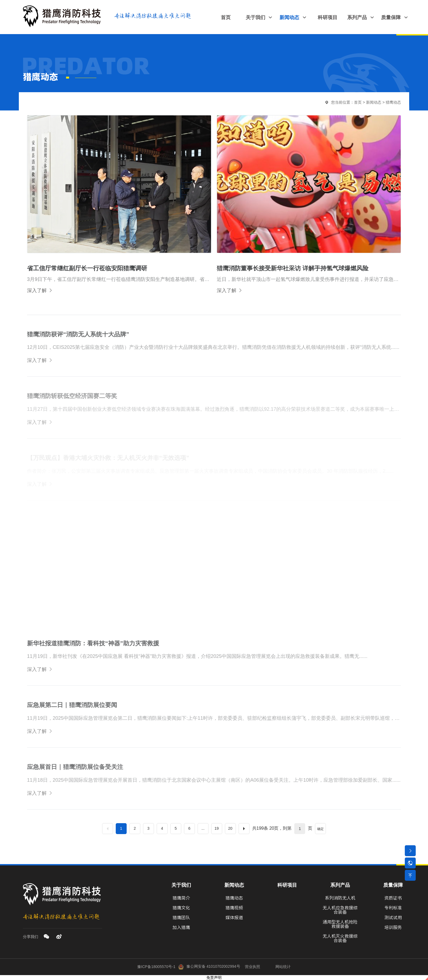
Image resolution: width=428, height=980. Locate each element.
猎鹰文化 (181, 908)
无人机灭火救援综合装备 (340, 938)
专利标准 (393, 908)
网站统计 (283, 966)
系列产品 (340, 885)
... (203, 828)
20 (230, 828)
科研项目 (287, 885)
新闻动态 (374, 102)
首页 (358, 102)
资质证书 (393, 898)
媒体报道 (234, 918)
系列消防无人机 (340, 898)
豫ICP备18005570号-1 (156, 966)
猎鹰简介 (181, 898)
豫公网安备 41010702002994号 (209, 966)
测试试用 (393, 918)
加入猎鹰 (181, 927)
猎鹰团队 (181, 918)
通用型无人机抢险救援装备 (340, 924)
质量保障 (393, 885)
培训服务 (393, 927)
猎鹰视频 (234, 908)
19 (217, 828)
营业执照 (252, 966)
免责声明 (214, 978)
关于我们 (181, 885)
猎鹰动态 (393, 102)
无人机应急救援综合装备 (340, 910)
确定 (320, 829)
